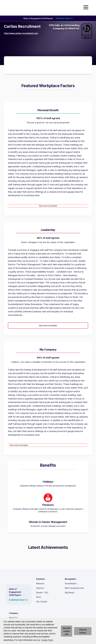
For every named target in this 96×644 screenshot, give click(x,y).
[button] (86, 7)
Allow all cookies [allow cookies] (83, 631)
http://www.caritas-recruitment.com (21, 33)
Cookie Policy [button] (47, 640)
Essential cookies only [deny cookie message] (67, 631)
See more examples (48, 206)
